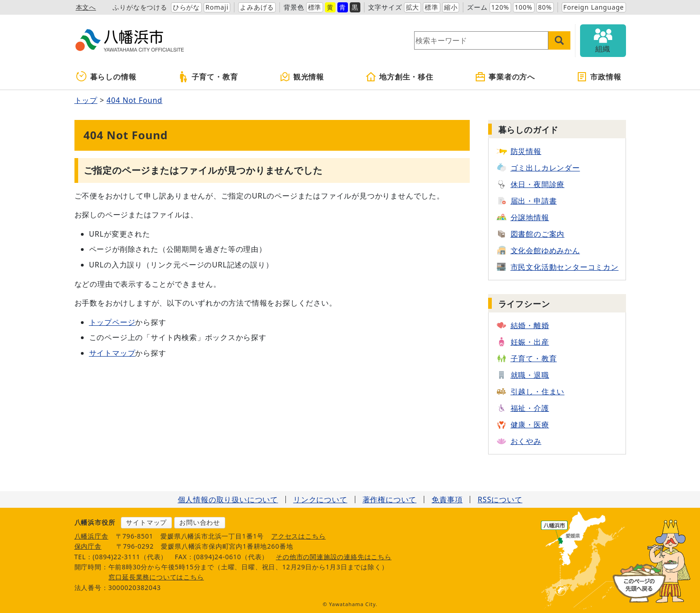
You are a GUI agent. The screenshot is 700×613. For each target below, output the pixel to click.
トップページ (112, 322)
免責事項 (447, 499)
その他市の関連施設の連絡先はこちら (334, 557)
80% (545, 7)
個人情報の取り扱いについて (228, 499)
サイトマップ (112, 353)
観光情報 (302, 77)
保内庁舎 (88, 546)
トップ (86, 100)
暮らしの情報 (106, 77)
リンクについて (320, 499)
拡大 (413, 7)
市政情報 (599, 77)
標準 (315, 7)
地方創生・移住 (399, 77)
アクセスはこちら (298, 536)
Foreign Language (594, 7)
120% (500, 7)
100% (524, 7)
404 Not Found (134, 100)
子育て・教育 (208, 77)
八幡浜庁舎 (91, 536)
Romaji (217, 7)
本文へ (86, 7)
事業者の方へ (505, 77)
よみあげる (257, 7)
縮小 (451, 7)
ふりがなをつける (140, 7)
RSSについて (500, 499)
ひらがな (186, 7)
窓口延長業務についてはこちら (156, 577)
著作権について (390, 499)
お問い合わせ (200, 522)
